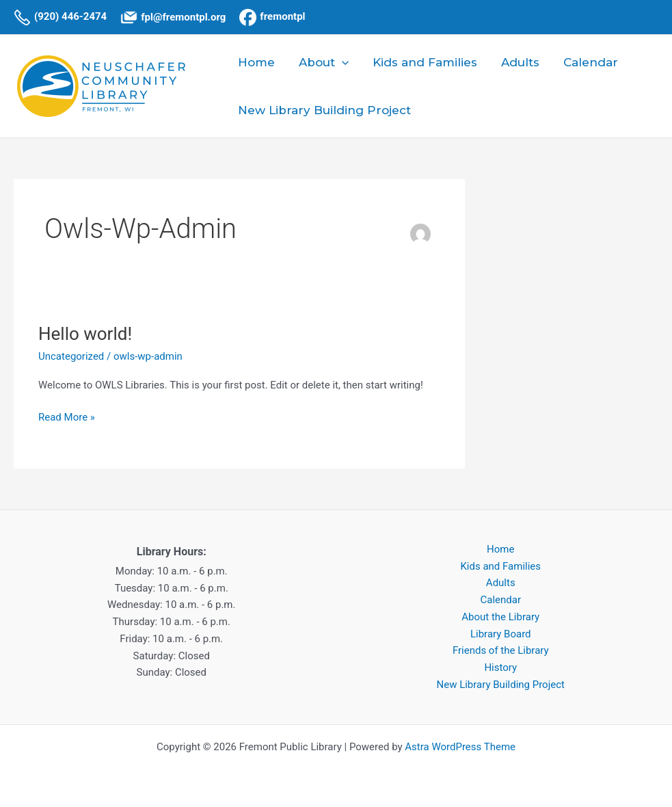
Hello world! (85, 334)
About (322, 62)
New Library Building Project (324, 110)
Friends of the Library (501, 650)
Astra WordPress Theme (460, 747)
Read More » (67, 416)
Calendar (587, 62)
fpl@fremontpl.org (183, 17)
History (500, 667)
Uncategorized (71, 356)
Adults (518, 62)
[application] (340, 62)
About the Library (500, 617)
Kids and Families (423, 62)
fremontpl (282, 16)
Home (256, 62)
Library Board (501, 634)
